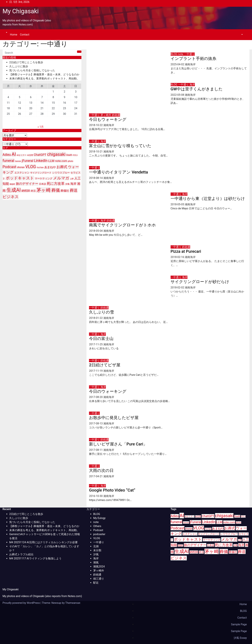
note (181, 54)
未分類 (97, 550)
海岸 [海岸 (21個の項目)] (73, 184)
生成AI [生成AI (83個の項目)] (14, 190)
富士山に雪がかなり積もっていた (120, 146)
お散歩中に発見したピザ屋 (114, 418)
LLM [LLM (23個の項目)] (51, 161)
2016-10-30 (96, 496)
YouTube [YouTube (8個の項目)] (40, 168)
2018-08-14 (96, 178)
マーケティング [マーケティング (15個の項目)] (44, 179)
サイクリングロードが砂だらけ (200, 282)
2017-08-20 (96, 397)
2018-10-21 (96, 152)
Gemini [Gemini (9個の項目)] (18, 161)
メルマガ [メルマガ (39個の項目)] (61, 178)
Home (14, 35)
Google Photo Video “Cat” (112, 490)
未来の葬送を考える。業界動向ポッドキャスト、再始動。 (44, 79)
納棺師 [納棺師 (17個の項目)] (26, 191)
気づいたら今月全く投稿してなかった (32, 70)
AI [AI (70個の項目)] (14, 154)
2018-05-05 (178, 204)
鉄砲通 (116, 115)
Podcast (98, 530)
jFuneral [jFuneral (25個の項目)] (28, 161)
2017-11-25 (96, 344)
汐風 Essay (240, 638)
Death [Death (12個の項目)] (69, 155)
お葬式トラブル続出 (21, 554)
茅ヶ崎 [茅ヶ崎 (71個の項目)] (44, 190)
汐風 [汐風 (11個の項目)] (67, 184)
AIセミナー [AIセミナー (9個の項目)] (21, 155)
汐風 (96, 554)
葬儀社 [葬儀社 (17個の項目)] (65, 191)
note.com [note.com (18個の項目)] (61, 161)
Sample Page (239, 624)
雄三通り (99, 579)
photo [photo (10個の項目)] (71, 161)
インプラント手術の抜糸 (193, 59)
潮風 (96, 562)
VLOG (97, 538)
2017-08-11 (96, 450)
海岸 (192, 85)
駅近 (96, 583)
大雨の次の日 (101, 471)
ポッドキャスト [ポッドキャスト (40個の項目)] (20, 178)
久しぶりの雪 (101, 312)
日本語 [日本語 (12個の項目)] (42, 184)
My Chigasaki (21, 11)
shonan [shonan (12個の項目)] (21, 167)
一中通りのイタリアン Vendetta (118, 172)
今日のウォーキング (108, 391)
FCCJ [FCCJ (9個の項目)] (75, 155)
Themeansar (73, 603)
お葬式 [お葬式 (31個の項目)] (62, 167)
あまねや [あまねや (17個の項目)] (50, 167)
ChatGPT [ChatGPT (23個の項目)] (40, 155)
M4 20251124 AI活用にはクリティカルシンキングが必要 (43, 542)
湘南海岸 (190, 64)
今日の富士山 (101, 339)
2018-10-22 (96, 125)
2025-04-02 (178, 64)
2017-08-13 (96, 423)
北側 (96, 546)
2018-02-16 (178, 257)
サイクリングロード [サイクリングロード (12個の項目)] (41, 173)
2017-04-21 (96, 476)
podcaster (99, 534)
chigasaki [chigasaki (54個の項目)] (56, 154)
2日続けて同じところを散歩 (26, 62)
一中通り (189, 54)
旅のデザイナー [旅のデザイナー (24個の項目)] (27, 184)
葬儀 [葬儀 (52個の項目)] (56, 190)
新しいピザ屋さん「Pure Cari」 (118, 444)
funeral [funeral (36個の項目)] (8, 161)
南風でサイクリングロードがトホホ (122, 225)
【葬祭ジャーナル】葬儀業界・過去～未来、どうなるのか (44, 74)
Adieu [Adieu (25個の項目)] (7, 155)
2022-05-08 (178, 95)
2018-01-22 (96, 318)
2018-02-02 (178, 288)
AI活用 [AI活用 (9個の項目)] (30, 155)
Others (97, 526)
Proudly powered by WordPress (21, 603)
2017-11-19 (96, 371)
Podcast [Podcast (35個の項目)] (9, 167)
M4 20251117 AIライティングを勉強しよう (35, 558)
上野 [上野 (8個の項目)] (72, 179)
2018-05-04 (96, 231)
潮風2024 (99, 567)
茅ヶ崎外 (106, 115)
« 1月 (41, 127)
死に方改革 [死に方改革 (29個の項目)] (56, 184)
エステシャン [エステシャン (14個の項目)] (22, 173)
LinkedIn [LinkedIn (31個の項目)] (41, 161)
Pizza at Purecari (186, 251)
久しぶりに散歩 (19, 66)
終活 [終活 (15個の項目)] (33, 191)
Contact (25, 35)
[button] (6, 33)
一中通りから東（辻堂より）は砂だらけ (208, 199)
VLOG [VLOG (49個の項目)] (31, 167)
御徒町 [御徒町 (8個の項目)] (12, 184)
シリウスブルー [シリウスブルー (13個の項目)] (61, 173)
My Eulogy (99, 518)
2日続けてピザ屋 (105, 365)
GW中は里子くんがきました (197, 89)
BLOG (174, 54)
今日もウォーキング (108, 119)
